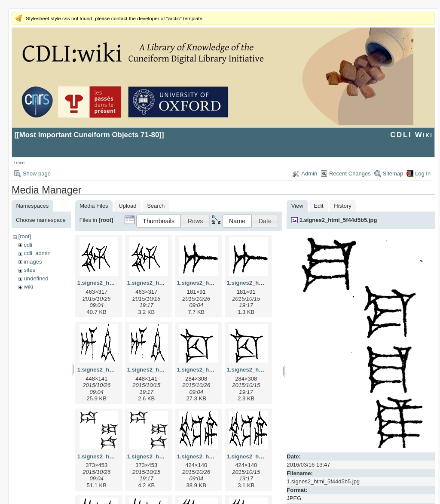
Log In (423, 174)
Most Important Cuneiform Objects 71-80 (89, 135)
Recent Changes (350, 174)
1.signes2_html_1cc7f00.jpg (214, 370)
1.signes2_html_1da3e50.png (166, 456)
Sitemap (393, 174)
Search (156, 206)
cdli (28, 245)
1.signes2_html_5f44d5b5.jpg (338, 220)
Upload (127, 206)
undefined (36, 278)
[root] (24, 236)
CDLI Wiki (411, 135)
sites (29, 270)
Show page (37, 174)
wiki (28, 287)
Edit (318, 206)
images (33, 262)
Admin (309, 174)
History (342, 206)
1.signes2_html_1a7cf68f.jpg (215, 283)
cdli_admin (37, 253)
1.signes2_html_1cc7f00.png (265, 370)
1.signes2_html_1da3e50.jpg (115, 456)
